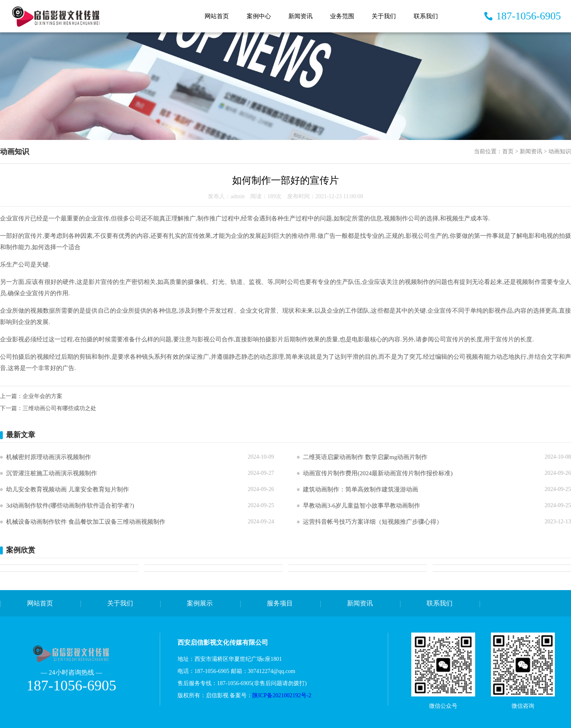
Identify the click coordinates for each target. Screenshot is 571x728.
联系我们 (426, 16)
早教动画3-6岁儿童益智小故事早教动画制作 (362, 506)
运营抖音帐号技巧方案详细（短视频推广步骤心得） (373, 522)
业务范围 (342, 16)
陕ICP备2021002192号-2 (282, 695)
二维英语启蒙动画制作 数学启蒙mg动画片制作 (365, 457)
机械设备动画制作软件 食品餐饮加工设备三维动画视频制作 (86, 522)
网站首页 (217, 16)
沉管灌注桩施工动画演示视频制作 (52, 473)
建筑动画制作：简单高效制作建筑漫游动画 (361, 489)
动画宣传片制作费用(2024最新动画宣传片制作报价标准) (378, 473)
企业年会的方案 (42, 396)
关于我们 (384, 16)
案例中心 (259, 16)
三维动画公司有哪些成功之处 (59, 408)
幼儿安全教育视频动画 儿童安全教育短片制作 (68, 489)
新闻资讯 (300, 16)
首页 (508, 151)
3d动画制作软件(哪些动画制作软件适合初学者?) (70, 506)
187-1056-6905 (529, 16)
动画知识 (560, 151)
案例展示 (200, 603)
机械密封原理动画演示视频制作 (49, 457)
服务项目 (280, 603)
